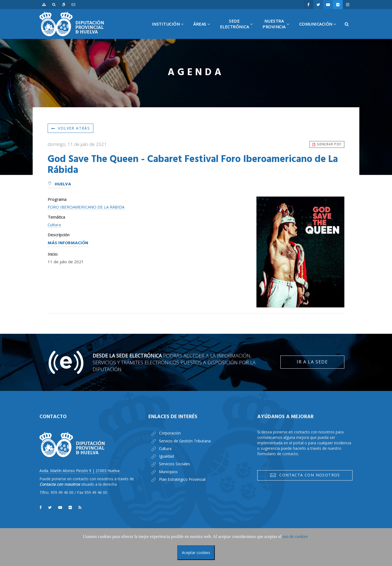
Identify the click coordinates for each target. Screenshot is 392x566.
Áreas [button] (204, 30)
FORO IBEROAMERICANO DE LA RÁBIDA (86, 207)
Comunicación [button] (320, 30)
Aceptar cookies (196, 553)
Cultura (54, 225)
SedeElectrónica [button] (239, 29)
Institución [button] (170, 30)
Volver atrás (71, 128)
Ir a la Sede (312, 362)
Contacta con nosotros (305, 475)
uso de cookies (295, 536)
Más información (68, 243)
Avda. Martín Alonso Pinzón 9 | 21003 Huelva (79, 471)
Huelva (59, 184)
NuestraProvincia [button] (278, 29)
